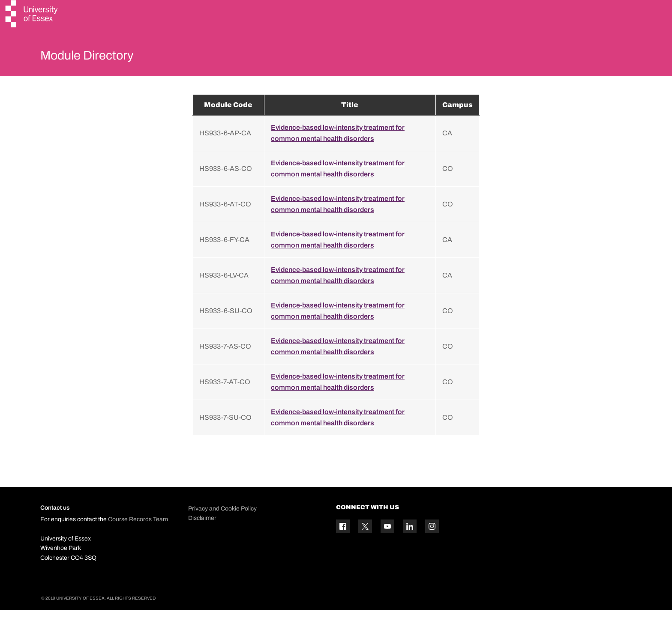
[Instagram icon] (432, 547)
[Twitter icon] (365, 547)
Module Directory (99, 57)
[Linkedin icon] (410, 547)
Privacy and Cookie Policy (222, 529)
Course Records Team (138, 540)
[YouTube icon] (387, 547)
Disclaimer (202, 538)
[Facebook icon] (343, 547)
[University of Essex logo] (32, 15)
